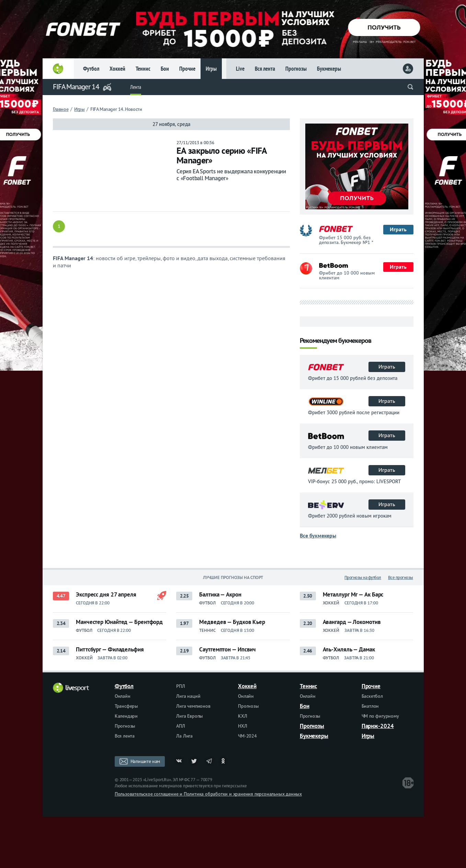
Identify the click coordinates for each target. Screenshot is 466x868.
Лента (136, 87)
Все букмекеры (318, 535)
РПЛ (180, 686)
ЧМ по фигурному (380, 716)
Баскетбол (372, 696)
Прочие (187, 69)
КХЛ (242, 716)
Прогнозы (296, 69)
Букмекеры (329, 69)
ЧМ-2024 (247, 736)
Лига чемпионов (193, 706)
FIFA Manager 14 (76, 87)
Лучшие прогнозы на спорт (233, 577)
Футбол (91, 69)
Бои (165, 69)
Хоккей (117, 69)
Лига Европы (190, 716)
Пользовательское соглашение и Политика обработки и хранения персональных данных (208, 794)
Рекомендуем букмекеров (336, 341)
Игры (211, 69)
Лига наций (188, 696)
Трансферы (126, 706)
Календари (126, 716)
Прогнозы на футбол (363, 577)
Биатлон (370, 706)
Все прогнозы (401, 577)
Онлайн (123, 696)
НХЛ (242, 726)
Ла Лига (184, 736)
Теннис (143, 69)
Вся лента (265, 69)
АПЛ (180, 726)
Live (240, 69)
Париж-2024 (378, 726)
